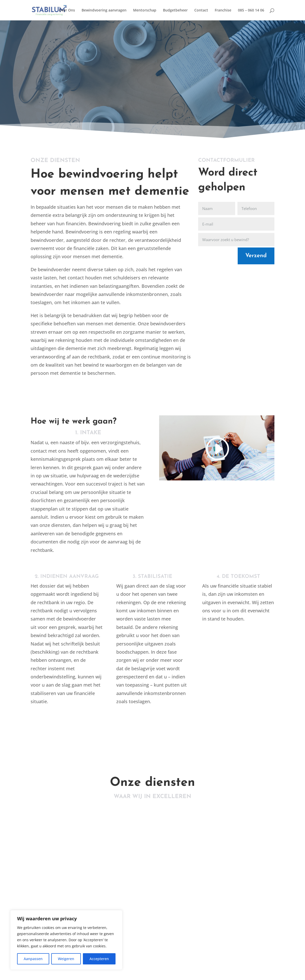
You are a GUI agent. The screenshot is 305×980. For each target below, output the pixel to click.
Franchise (223, 10)
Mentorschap (145, 10)
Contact (201, 10)
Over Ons (67, 10)
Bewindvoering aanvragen (104, 10)
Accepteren (99, 959)
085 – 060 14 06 (251, 10)
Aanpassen (33, 959)
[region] (66, 940)
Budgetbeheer (175, 10)
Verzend (256, 256)
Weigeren (66, 959)
